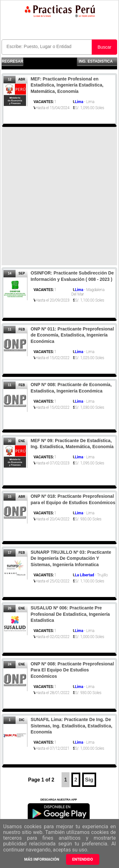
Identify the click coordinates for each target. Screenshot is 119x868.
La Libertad (85, 575)
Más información (42, 859)
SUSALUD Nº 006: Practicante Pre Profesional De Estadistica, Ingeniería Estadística (70, 614)
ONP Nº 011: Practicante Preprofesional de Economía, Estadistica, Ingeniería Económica (72, 335)
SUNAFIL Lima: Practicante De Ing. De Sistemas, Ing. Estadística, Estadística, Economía (71, 726)
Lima (79, 102)
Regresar (12, 61)
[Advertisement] (60, 196)
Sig (89, 780)
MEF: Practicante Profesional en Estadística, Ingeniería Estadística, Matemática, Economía (67, 85)
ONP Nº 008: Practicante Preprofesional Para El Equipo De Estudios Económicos (72, 670)
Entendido (83, 859)
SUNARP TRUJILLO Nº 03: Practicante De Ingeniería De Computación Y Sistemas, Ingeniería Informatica (71, 558)
